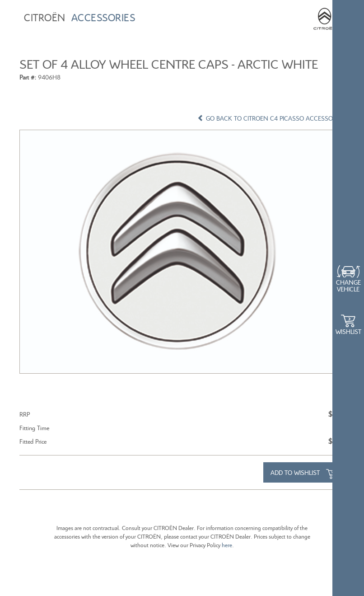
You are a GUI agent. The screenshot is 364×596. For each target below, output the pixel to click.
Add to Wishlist (304, 474)
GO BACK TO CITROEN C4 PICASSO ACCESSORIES (271, 118)
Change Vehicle (348, 286)
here (227, 545)
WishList (348, 331)
